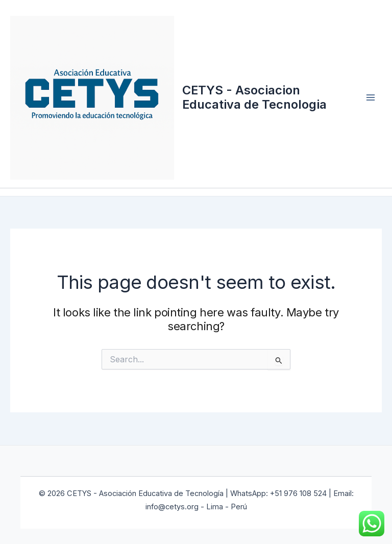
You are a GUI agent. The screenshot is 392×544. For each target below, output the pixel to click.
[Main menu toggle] (371, 97)
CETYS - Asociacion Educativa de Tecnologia (254, 97)
